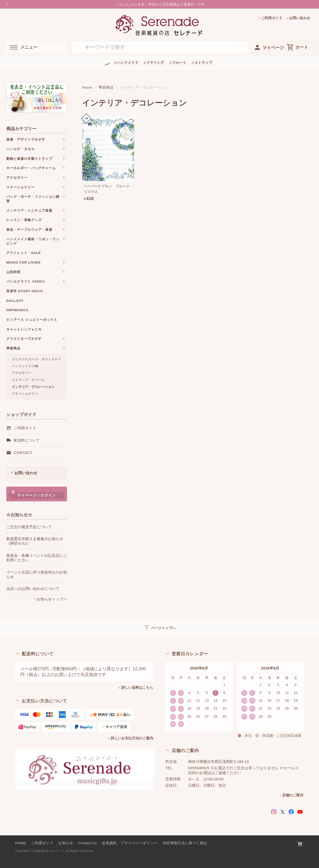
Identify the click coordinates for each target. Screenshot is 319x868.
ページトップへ (160, 628)
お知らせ (66, 843)
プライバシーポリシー (139, 843)
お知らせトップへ (52, 599)
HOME (21, 843)
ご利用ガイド (272, 18)
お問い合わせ (300, 18)
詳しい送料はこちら (137, 688)
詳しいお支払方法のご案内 (132, 738)
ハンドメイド (128, 63)
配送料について (27, 440)
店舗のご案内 (293, 795)
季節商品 (106, 87)
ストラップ (203, 63)
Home (87, 87)
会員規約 (109, 843)
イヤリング (155, 63)
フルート (179, 63)
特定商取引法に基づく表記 (185, 843)
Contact (23, 453)
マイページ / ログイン (37, 495)
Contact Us (88, 843)
